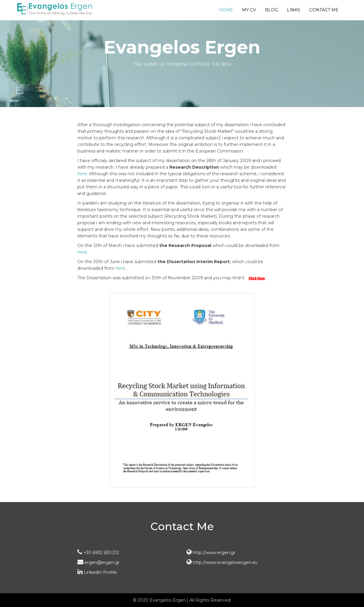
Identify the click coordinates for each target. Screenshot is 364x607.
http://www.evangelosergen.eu (222, 562)
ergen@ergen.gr (98, 562)
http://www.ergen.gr (211, 553)
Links (294, 10)
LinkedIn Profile (97, 572)
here (120, 268)
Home (226, 10)
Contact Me (324, 10)
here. (83, 174)
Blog (272, 10)
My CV (249, 10)
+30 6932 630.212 (98, 553)
